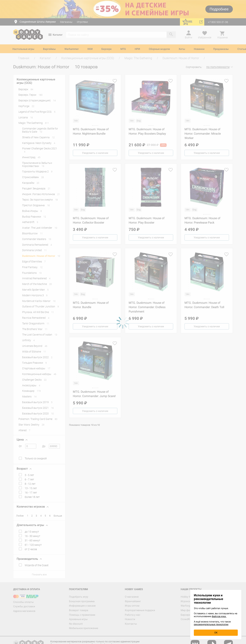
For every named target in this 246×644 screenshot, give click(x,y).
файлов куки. (219, 616)
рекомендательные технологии (211, 624)
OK (216, 633)
